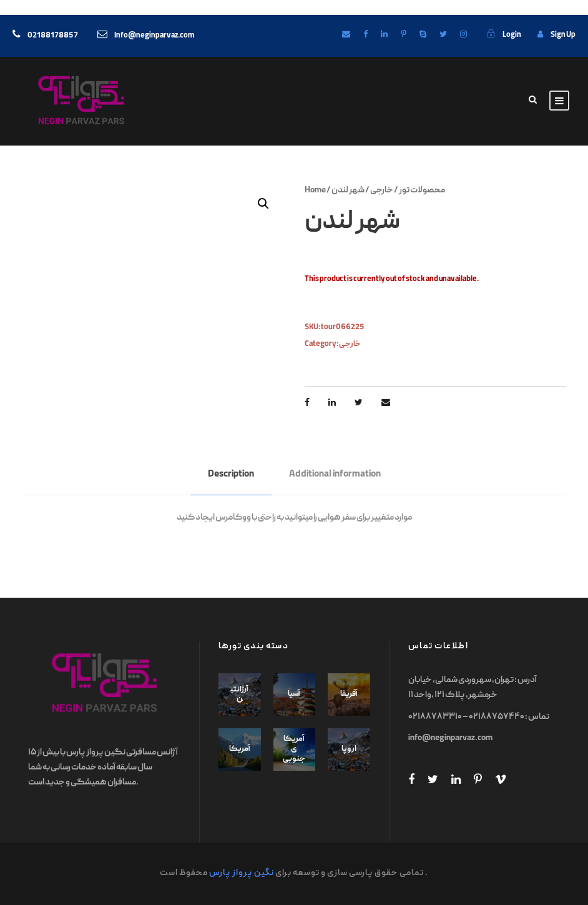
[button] (263, 204)
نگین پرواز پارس (242, 873)
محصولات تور (422, 190)
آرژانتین (239, 695)
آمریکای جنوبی (294, 749)
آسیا (294, 694)
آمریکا (240, 749)
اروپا (349, 749)
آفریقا (349, 694)
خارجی (382, 190)
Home (315, 190)
